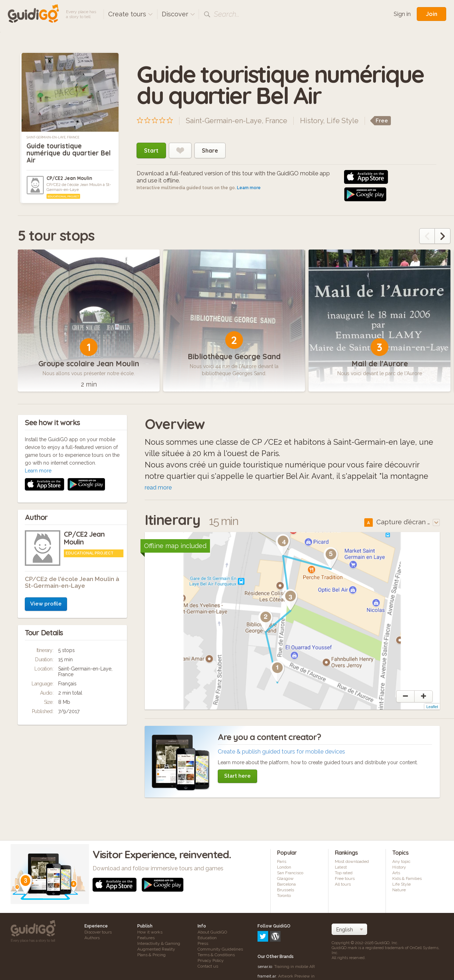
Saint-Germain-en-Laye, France (53, 137)
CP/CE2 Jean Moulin (69, 178)
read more (158, 488)
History (312, 121)
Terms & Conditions (216, 955)
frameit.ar (267, 946)
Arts (396, 873)
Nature (399, 890)
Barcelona (286, 884)
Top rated (344, 873)
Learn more (249, 188)
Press (203, 943)
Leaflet (432, 707)
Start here (237, 776)
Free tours (345, 878)
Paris (282, 861)
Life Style (343, 121)
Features (146, 938)
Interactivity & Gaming (159, 943)
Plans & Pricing (151, 955)
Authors (92, 938)
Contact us (208, 966)
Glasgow (285, 878)
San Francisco (290, 873)
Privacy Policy (211, 960)
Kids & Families (407, 878)
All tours (343, 884)
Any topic (401, 861)
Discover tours (98, 932)
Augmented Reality (156, 949)
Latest (341, 867)
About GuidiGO (212, 932)
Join (431, 14)
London (284, 867)
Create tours (131, 14)
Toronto (284, 896)
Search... (227, 14)
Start (151, 150)
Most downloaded (352, 861)
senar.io (265, 936)
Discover (178, 14)
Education (207, 938)
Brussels (286, 890)
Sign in (402, 14)
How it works (150, 932)
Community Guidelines (220, 949)
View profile (46, 509)
